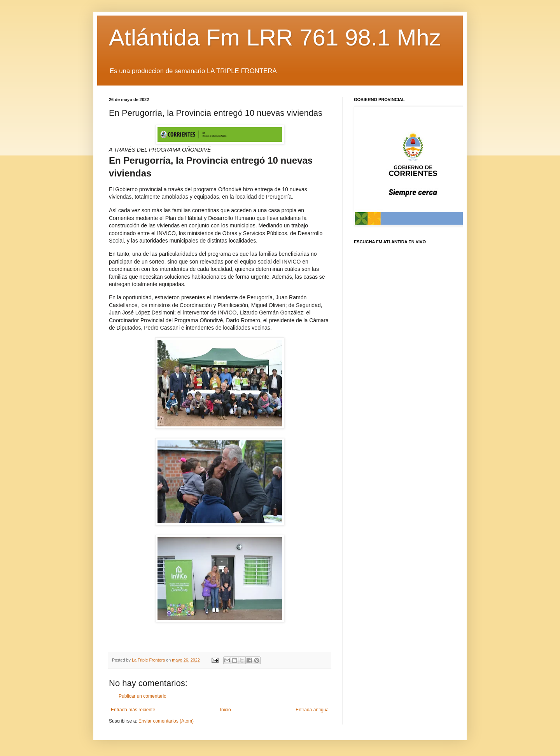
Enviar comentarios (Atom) (166, 721)
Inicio (226, 710)
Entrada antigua (312, 710)
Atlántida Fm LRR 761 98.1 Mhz (275, 38)
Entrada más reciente (133, 710)
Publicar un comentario (143, 696)
